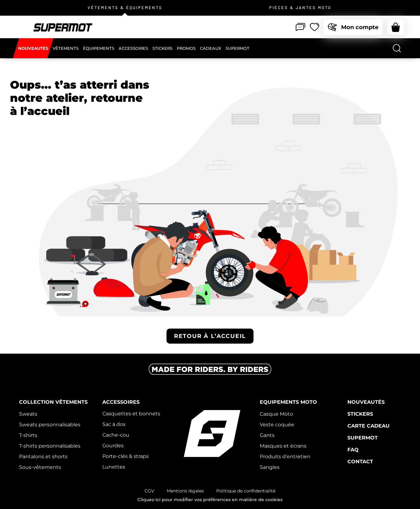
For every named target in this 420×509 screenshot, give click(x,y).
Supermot (363, 438)
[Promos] (186, 48)
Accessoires (121, 402)
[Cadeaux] (211, 48)
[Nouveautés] (33, 48)
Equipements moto (288, 402)
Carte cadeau (369, 426)
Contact (360, 462)
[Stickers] (162, 48)
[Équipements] (99, 48)
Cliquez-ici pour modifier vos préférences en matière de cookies (210, 500)
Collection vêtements (53, 402)
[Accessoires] (133, 48)
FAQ (353, 450)
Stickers (360, 414)
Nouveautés (366, 402)
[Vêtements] (66, 48)
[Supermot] (238, 48)
